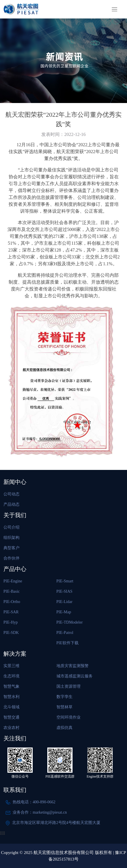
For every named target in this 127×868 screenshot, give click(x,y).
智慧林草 (65, 707)
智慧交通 (11, 717)
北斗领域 (11, 707)
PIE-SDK (11, 633)
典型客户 (11, 548)
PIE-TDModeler (70, 622)
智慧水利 (11, 697)
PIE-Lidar (65, 602)
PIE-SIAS (65, 591)
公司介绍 (11, 527)
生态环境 (11, 676)
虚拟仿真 (65, 728)
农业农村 (11, 728)
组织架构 (11, 538)
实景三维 (11, 666)
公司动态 (11, 494)
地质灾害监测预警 (73, 666)
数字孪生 (65, 697)
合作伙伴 (11, 558)
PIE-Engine (13, 581)
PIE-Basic (12, 591)
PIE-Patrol (65, 633)
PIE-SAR (11, 612)
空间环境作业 (69, 717)
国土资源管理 (69, 686)
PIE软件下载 (68, 643)
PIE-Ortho (12, 602)
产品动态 (11, 504)
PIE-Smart (65, 581)
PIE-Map (64, 612)
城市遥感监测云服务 (75, 676)
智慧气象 (11, 686)
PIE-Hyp (11, 622)
